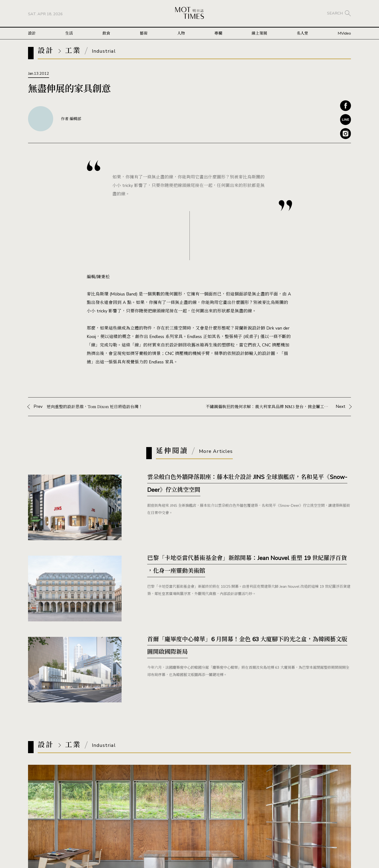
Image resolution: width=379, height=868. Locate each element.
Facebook (346, 106)
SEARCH (335, 13)
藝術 (144, 33)
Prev (103, 407)
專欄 (218, 33)
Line (346, 120)
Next (276, 407)
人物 (181, 33)
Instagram (346, 134)
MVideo (344, 33)
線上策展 (259, 33)
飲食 (106, 33)
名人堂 (302, 33)
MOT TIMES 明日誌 (189, 13)
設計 (32, 33)
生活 (69, 33)
